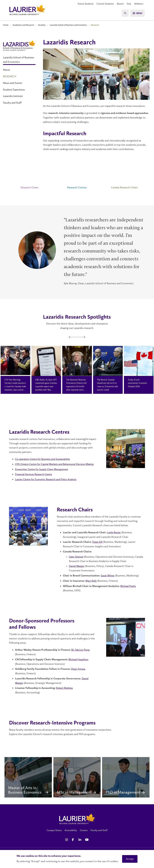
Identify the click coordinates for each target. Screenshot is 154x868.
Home (6, 25)
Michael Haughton (79, 659)
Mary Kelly (91, 581)
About (6, 70)
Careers (84, 835)
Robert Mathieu (65, 688)
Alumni (120, 4)
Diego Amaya (78, 669)
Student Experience (14, 90)
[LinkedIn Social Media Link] (80, 844)
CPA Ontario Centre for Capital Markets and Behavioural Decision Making (56, 464)
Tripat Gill (97, 542)
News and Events (13, 83)
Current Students (105, 4)
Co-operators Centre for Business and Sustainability (44, 459)
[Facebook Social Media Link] (74, 844)
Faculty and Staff (12, 103)
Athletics (139, 4)
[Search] (124, 13)
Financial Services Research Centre (34, 474)
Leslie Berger (114, 532)
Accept (130, 859)
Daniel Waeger (77, 566)
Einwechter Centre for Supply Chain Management (43, 469)
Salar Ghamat (76, 557)
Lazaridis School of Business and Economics (68, 25)
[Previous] (70, 337)
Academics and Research (23, 25)
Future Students (86, 4)
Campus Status (54, 835)
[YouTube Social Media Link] (87, 844)
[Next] (84, 337)
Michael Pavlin (128, 586)
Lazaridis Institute (13, 96)
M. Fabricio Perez (81, 650)
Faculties (42, 25)
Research (10, 76)
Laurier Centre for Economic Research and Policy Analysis (47, 479)
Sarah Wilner (108, 576)
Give (129, 4)
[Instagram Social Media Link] (67, 844)
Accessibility (71, 835)
